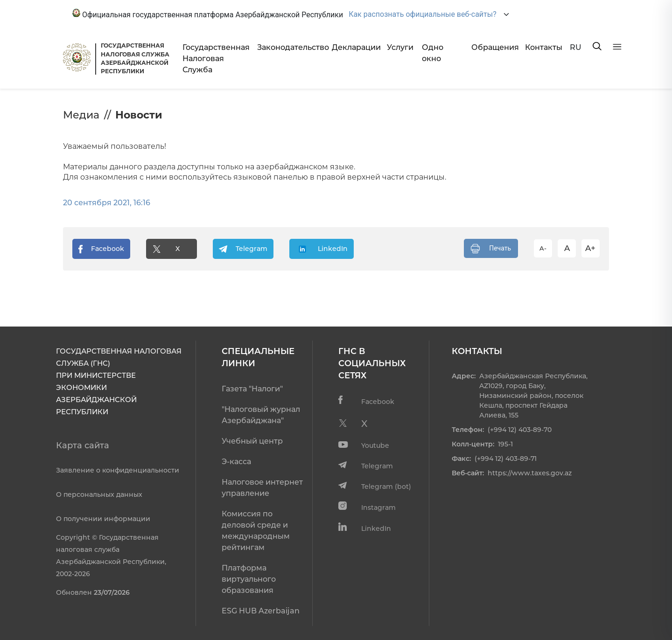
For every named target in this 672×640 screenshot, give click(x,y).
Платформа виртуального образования (249, 579)
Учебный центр (252, 441)
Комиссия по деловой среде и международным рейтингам (256, 531)
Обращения (495, 47)
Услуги (400, 47)
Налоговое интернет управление (262, 488)
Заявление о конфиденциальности (118, 470)
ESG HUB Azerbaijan (261, 611)
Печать (491, 249)
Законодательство (291, 47)
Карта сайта (83, 445)
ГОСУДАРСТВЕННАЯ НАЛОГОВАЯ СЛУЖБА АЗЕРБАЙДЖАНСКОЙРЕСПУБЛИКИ (135, 58)
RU (576, 47)
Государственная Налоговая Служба (216, 59)
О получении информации (103, 519)
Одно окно (433, 53)
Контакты (544, 47)
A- (543, 248)
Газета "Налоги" (252, 389)
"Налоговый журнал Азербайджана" (261, 415)
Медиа (81, 115)
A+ (590, 248)
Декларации (356, 47)
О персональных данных (99, 494)
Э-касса (236, 462)
